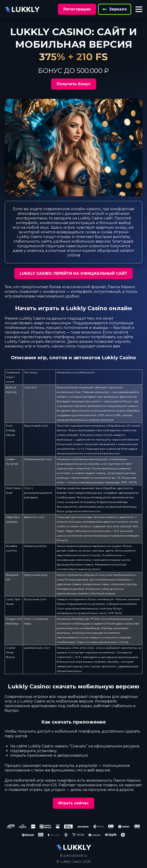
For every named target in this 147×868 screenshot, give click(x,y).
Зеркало (115, 9)
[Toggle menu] (139, 9)
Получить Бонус (74, 84)
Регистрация (77, 9)
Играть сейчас (73, 803)
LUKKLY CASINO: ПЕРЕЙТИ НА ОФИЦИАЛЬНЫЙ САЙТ (73, 273)
